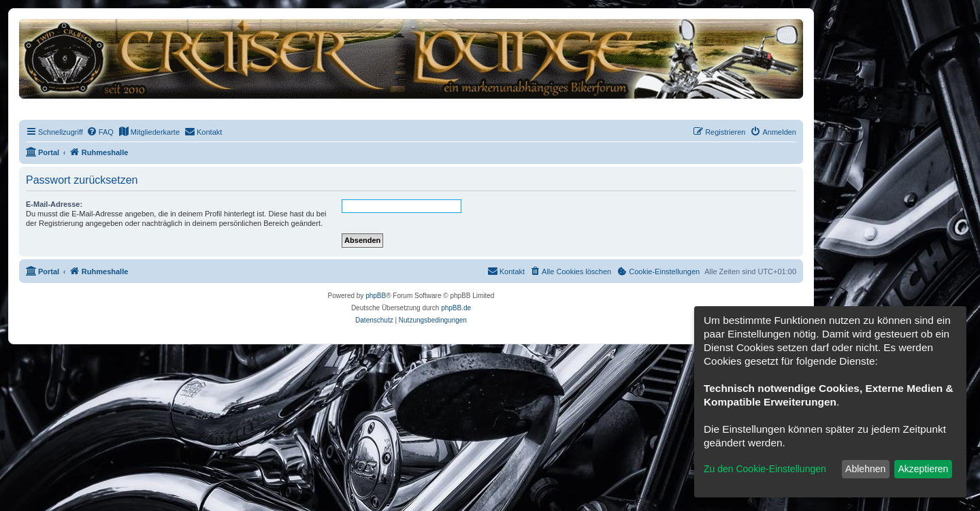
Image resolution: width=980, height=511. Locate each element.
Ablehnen (865, 469)
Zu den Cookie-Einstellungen (765, 469)
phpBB (376, 296)
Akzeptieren (923, 469)
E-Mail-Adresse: (54, 204)
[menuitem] (100, 132)
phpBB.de (456, 308)
